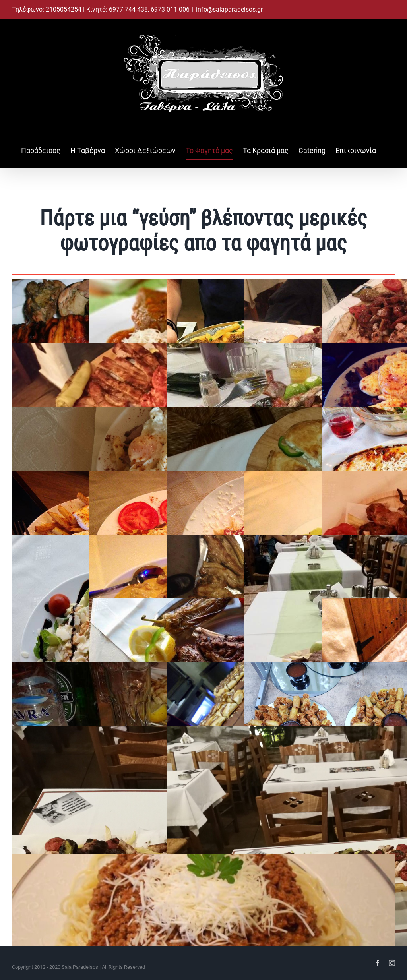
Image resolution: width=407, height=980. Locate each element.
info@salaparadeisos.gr (229, 9)
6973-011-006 (170, 9)
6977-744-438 (128, 9)
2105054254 (64, 9)
